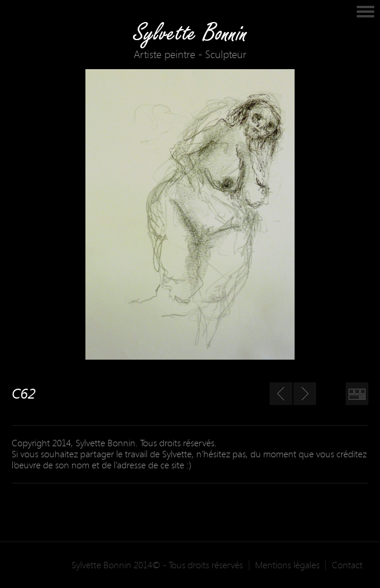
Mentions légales (287, 565)
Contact (347, 565)
